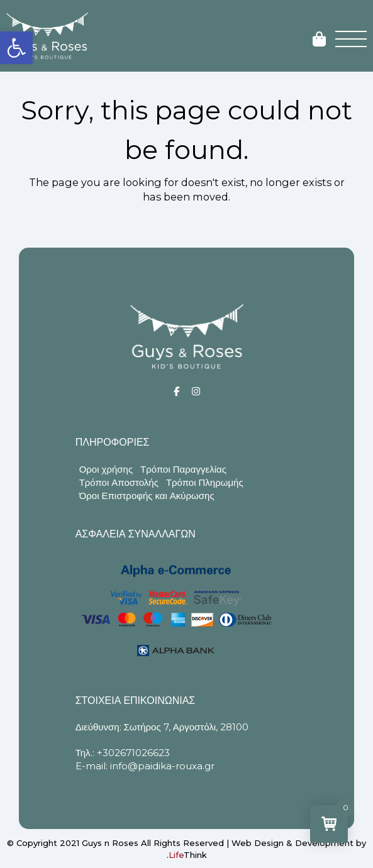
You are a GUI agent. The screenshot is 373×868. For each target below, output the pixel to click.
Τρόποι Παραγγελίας (183, 469)
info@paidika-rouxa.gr (162, 766)
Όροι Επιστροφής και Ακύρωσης (147, 496)
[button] (16, 48)
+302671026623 (133, 753)
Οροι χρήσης (106, 469)
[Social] (176, 391)
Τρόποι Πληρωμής (205, 482)
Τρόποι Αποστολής (119, 482)
